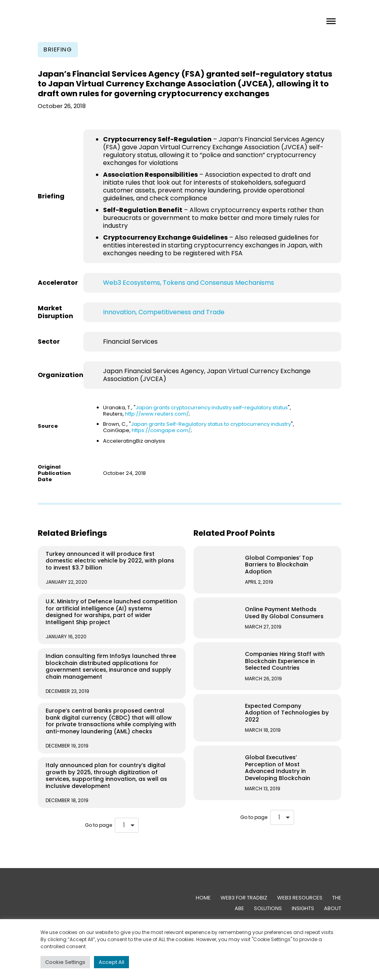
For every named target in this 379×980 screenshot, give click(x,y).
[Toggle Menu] (331, 21)
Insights (303, 908)
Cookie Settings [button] (65, 962)
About (333, 908)
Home (203, 898)
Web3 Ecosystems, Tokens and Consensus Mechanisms (189, 283)
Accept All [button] (111, 962)
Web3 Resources (300, 898)
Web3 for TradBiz (244, 898)
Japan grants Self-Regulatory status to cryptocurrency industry (211, 424)
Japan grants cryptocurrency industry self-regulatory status (212, 408)
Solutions (268, 908)
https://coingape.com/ (161, 430)
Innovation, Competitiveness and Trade (164, 312)
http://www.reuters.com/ (157, 414)
